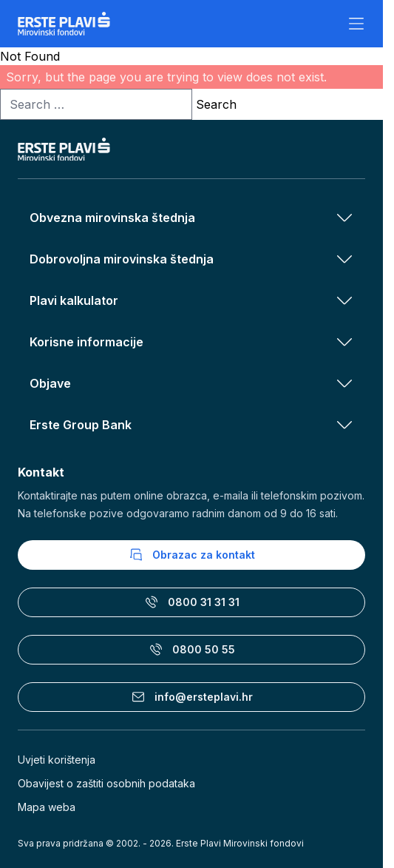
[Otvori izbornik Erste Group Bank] (344, 425)
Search (216, 104)
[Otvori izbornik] (356, 24)
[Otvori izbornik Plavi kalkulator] (344, 300)
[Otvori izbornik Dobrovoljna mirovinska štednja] (344, 259)
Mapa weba (47, 807)
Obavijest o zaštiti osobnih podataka (106, 783)
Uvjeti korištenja (57, 760)
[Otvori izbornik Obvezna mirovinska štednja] (344, 218)
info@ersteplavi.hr (192, 697)
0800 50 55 (192, 650)
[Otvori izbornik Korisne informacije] (344, 342)
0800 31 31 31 (192, 602)
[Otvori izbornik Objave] (344, 383)
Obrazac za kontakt (192, 555)
